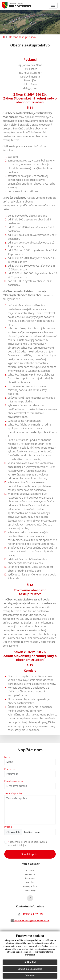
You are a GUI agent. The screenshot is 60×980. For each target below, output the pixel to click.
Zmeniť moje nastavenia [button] (30, 969)
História (30, 875)
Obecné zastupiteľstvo (22, 37)
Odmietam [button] (30, 976)
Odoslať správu (30, 854)
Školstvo (30, 879)
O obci (30, 871)
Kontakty (30, 891)
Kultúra (30, 883)
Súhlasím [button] (30, 962)
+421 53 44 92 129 (32, 914)
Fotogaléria (30, 887)
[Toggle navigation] (53, 5)
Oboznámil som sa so (28, 844)
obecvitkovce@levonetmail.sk (32, 921)
